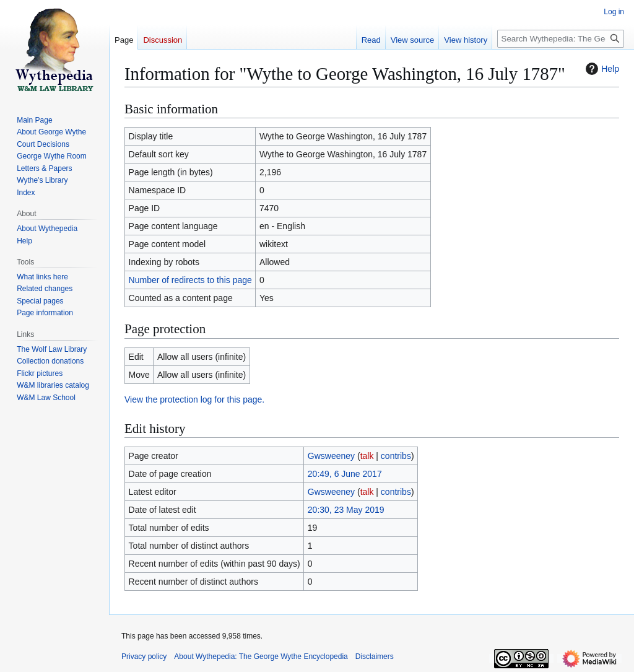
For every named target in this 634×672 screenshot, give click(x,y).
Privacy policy (144, 657)
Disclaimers (375, 657)
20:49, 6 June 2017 (345, 474)
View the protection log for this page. (194, 399)
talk (367, 456)
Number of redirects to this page (190, 280)
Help (601, 69)
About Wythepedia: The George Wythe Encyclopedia (261, 657)
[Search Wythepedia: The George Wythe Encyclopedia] (561, 39)
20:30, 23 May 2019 (346, 510)
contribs (396, 456)
